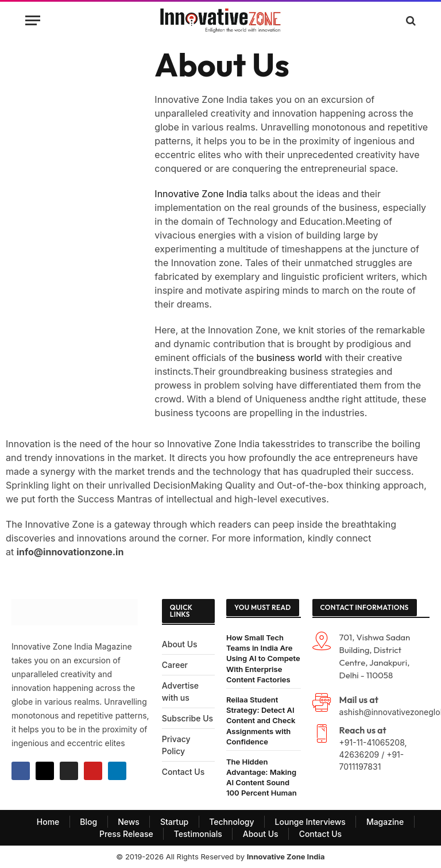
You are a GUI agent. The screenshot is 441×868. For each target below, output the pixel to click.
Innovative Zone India (201, 194)
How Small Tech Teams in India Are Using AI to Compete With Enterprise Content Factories (263, 658)
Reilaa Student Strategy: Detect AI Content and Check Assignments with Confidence (261, 721)
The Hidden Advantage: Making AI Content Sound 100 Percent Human (262, 777)
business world (291, 358)
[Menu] (33, 20)
